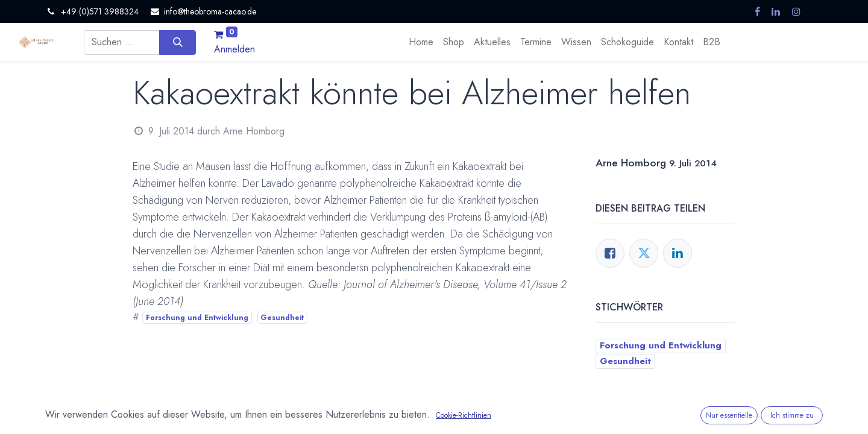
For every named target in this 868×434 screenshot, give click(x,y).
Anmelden (234, 49)
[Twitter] (644, 253)
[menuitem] (421, 42)
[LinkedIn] (678, 253)
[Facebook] (610, 253)
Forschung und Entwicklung (197, 318)
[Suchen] (178, 42)
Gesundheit (282, 318)
